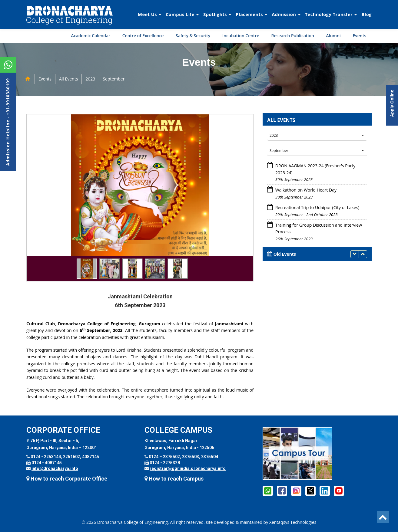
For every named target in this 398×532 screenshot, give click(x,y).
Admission (286, 14)
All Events (68, 79)
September (114, 79)
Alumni (333, 36)
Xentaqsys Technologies (293, 522)
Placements (251, 14)
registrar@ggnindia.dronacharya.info (188, 468)
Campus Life (182, 14)
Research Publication (293, 36)
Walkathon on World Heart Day (306, 190)
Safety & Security (193, 36)
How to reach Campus (174, 479)
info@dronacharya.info (55, 468)
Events (359, 36)
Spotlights (217, 14)
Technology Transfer (331, 14)
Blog (366, 14)
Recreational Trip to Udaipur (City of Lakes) (317, 207)
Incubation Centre (241, 36)
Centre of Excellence (143, 36)
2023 (90, 79)
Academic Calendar (91, 36)
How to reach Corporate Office (67, 479)
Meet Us (149, 14)
